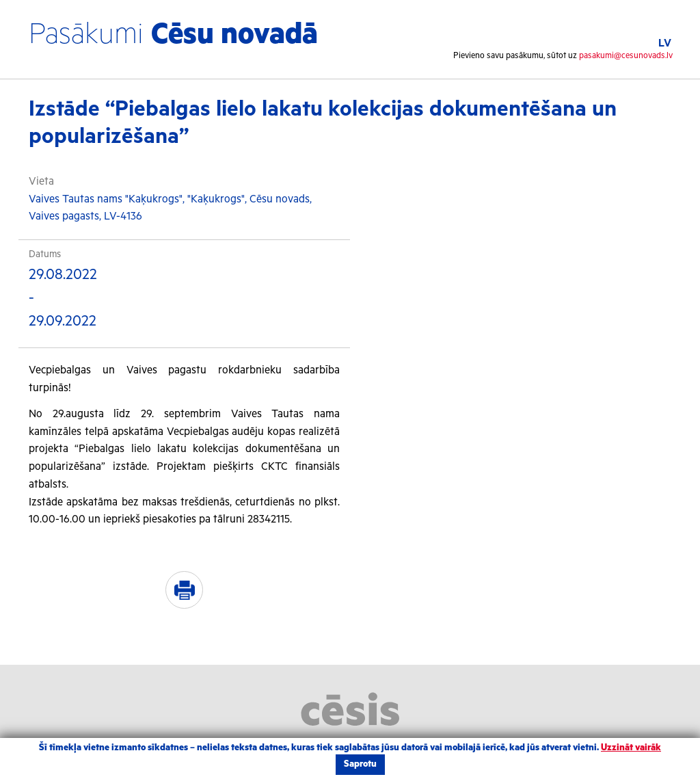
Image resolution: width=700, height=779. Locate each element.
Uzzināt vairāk (631, 748)
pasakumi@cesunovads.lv (626, 56)
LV (665, 43)
